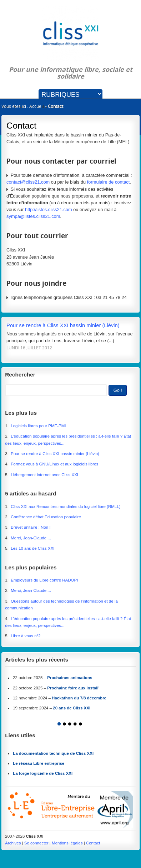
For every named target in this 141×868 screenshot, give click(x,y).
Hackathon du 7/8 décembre (79, 698)
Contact (93, 843)
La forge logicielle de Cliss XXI (43, 773)
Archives (13, 843)
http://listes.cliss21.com (49, 209)
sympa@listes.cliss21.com (33, 216)
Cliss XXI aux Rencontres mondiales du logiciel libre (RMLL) (66, 507)
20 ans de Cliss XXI (72, 708)
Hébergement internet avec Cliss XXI (44, 475)
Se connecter (36, 843)
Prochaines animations (70, 678)
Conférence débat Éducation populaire (46, 517)
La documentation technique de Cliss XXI (53, 753)
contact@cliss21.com (28, 182)
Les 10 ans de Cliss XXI (32, 548)
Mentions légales (67, 843)
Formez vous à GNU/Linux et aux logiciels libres (54, 464)
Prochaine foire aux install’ (73, 688)
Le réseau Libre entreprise (39, 763)
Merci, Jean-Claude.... (31, 538)
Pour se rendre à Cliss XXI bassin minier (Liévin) (63, 325)
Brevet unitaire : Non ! (31, 527)
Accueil (36, 106)
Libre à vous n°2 (26, 636)
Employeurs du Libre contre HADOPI (44, 580)
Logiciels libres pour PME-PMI (38, 426)
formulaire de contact (109, 182)
